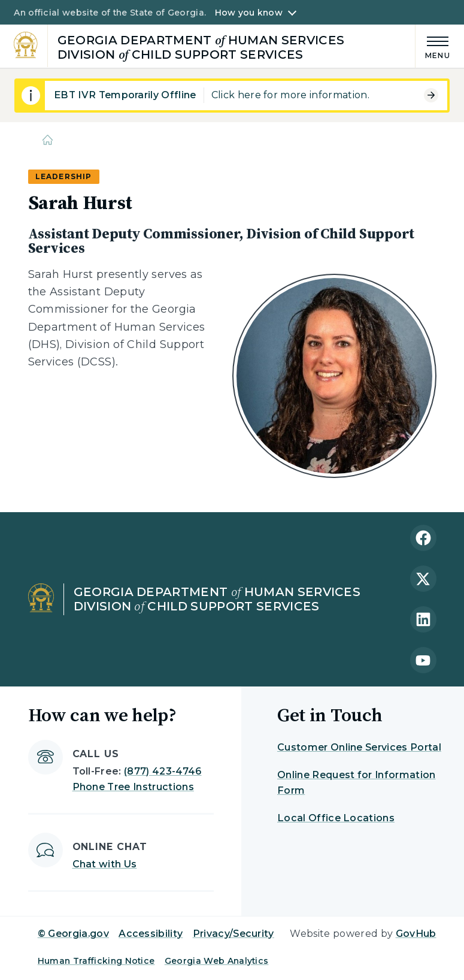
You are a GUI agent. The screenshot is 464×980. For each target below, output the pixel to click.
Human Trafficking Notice (96, 961)
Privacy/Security (233, 934)
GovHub (416, 934)
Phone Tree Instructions (133, 787)
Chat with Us (105, 864)
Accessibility (151, 934)
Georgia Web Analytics (217, 961)
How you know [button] (249, 13)
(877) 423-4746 (163, 771)
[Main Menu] (433, 46)
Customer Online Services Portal (359, 747)
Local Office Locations (336, 818)
